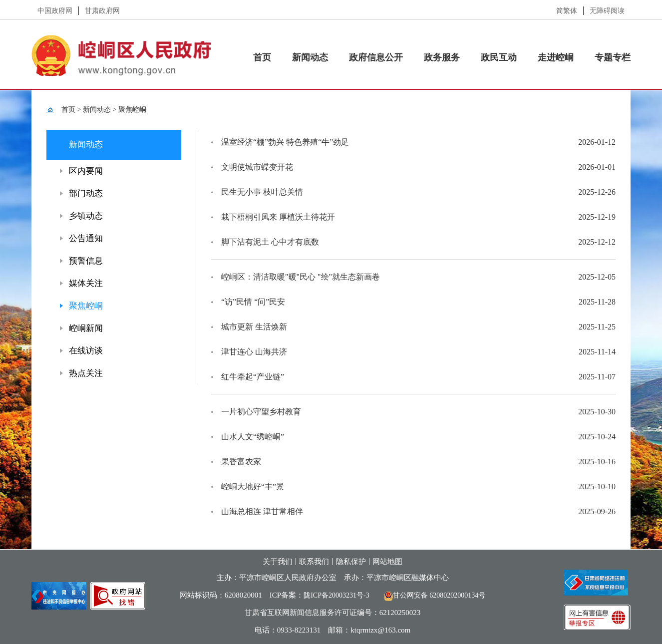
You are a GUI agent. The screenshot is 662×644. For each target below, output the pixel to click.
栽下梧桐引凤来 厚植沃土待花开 (278, 217)
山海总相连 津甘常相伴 (262, 511)
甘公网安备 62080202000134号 (431, 595)
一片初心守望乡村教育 (261, 412)
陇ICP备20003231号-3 (336, 595)
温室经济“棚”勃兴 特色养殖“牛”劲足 (285, 142)
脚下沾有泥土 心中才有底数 (270, 242)
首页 (262, 57)
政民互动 (499, 57)
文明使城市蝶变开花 (257, 167)
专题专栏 (613, 57)
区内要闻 (86, 171)
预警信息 (86, 261)
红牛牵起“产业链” (253, 377)
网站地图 (387, 562)
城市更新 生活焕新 (254, 327)
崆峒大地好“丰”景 (253, 486)
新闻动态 (310, 57)
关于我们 (278, 562)
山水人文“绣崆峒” (253, 437)
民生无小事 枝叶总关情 (262, 192)
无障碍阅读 (607, 11)
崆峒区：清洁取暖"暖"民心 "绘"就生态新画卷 (301, 277)
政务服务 (442, 57)
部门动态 (86, 193)
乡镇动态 (86, 216)
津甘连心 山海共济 (254, 352)
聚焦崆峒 (132, 110)
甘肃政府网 (102, 11)
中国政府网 (55, 11)
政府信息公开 (376, 57)
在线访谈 (86, 351)
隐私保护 (351, 562)
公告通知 (86, 238)
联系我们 (314, 562)
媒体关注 (86, 283)
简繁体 (567, 11)
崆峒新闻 (86, 328)
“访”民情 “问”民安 (253, 302)
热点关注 (86, 373)
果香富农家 (241, 462)
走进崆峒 (556, 57)
